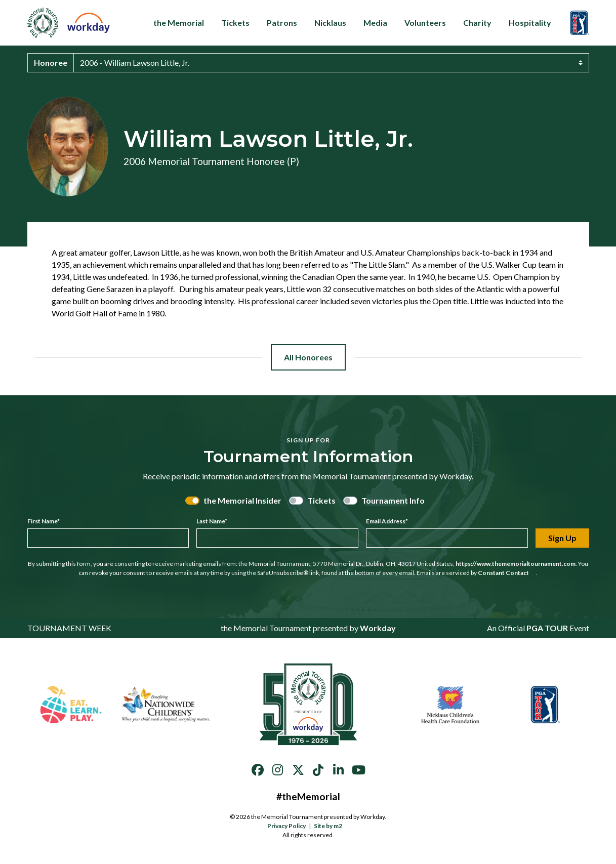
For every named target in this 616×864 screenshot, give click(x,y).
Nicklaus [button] (330, 23)
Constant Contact (507, 573)
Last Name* (212, 521)
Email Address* (387, 521)
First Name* (44, 521)
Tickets (321, 500)
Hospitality (533, 23)
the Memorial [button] (179, 23)
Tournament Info (393, 500)
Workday (378, 628)
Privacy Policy (286, 826)
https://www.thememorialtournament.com (516, 564)
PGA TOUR (547, 628)
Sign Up (562, 538)
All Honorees (308, 357)
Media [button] (375, 23)
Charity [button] (477, 23)
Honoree (51, 63)
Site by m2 (331, 826)
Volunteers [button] (425, 23)
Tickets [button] (235, 23)
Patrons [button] (282, 23)
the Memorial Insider (242, 500)
